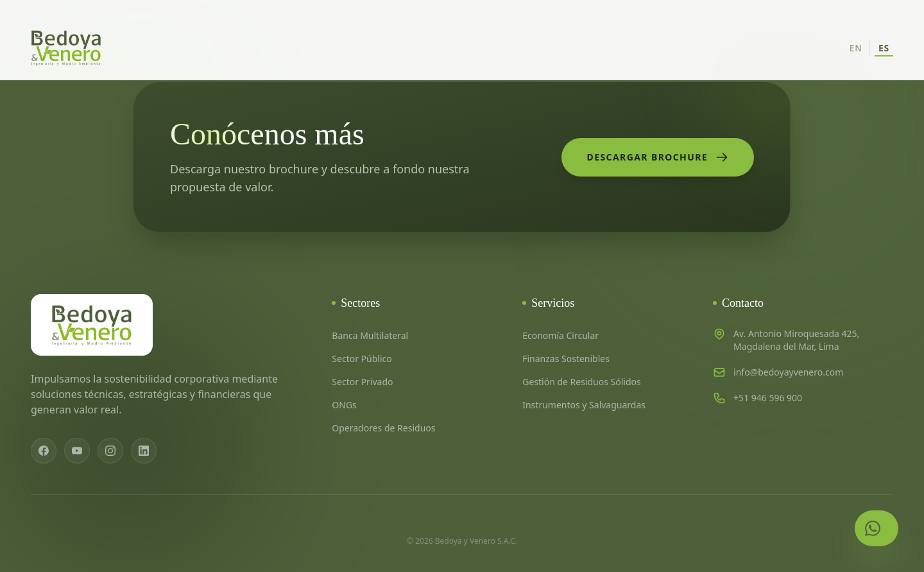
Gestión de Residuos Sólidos (582, 382)
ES (884, 48)
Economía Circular (560, 335)
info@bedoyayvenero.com (788, 372)
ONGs (344, 405)
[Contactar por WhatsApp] (877, 528)
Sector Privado (362, 382)
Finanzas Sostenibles (566, 359)
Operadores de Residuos (383, 428)
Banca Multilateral (370, 335)
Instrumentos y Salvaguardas (584, 405)
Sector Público (362, 359)
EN (856, 48)
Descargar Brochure (658, 157)
